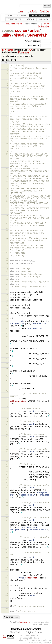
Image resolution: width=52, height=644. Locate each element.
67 (7, 359)
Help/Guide (32, 11)
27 (7, 196)
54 (7, 305)
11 (7, 97)
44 (7, 274)
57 (7, 313)
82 (7, 432)
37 (7, 256)
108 (7, 552)
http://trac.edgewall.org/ (40, 643)
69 (7, 369)
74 (7, 394)
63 (7, 336)
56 (7, 311)
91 (7, 472)
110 (7, 567)
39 (7, 261)
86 (7, 449)
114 (7, 578)
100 (7, 505)
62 (7, 334)
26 (7, 189)
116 (7, 586)
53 (7, 303)
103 (7, 520)
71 (7, 381)
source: (8, 30)
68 (7, 364)
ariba (34, 30)
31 (7, 223)
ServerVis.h (37, 35)
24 (7, 176)
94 (7, 480)
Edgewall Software (31, 638)
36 (7, 253)
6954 (30, 50)
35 (7, 246)
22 (7, 161)
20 (7, 151)
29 (7, 208)
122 (7, 606)
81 (7, 424)
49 (7, 292)
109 (7, 558)
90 (7, 467)
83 (7, 434)
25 (7, 181)
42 (7, 269)
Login (21, 11)
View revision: (34, 45)
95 (7, 483)
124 (7, 612)
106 (7, 540)
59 (7, 319)
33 (7, 231)
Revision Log (44, 26)
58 (7, 316)
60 (7, 321)
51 (7, 297)
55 (7, 308)
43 (7, 271)
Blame (47, 24)
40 (7, 263)
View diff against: (38, 41)
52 (7, 300)
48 (7, 289)
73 (7, 391)
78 (7, 412)
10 (7, 94)
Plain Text (15, 632)
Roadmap (22, 15)
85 (7, 447)
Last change (8, 50)
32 (7, 228)
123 (7, 609)
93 (7, 477)
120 (7, 601)
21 (7, 154)
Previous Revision (14, 24)
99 (7, 503)
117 (7, 588)
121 (7, 604)
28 (7, 201)
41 (7, 266)
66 (7, 354)
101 (7, 515)
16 (7, 124)
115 (7, 583)
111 (7, 570)
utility (6, 35)
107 (7, 550)
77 (7, 409)
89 (7, 464)
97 (7, 488)
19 (7, 144)
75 (7, 399)
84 (7, 437)
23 (7, 169)
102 (7, 518)
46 (7, 279)
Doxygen (44, 19)
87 (7, 452)
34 (7, 238)
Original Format (34, 632)
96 (7, 485)
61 (7, 329)
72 (7, 388)
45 (7, 277)
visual (19, 35)
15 (7, 117)
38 (7, 258)
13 (7, 111)
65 (7, 346)
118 (7, 593)
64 (7, 339)
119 (7, 596)
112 (7, 573)
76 (7, 406)
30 (7, 216)
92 (7, 475)
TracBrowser (25, 622)
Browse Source (40, 15)
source (21, 30)
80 (7, 422)
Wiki (10, 15)
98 (7, 500)
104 (7, 535)
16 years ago (24, 52)
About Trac (45, 11)
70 (7, 376)
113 (7, 575)
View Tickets (15, 19)
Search (30, 19)
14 (7, 114)
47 (7, 284)
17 (7, 129)
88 (7, 462)
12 (7, 104)
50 (7, 295)
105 (7, 537)
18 (7, 137)
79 (7, 419)
